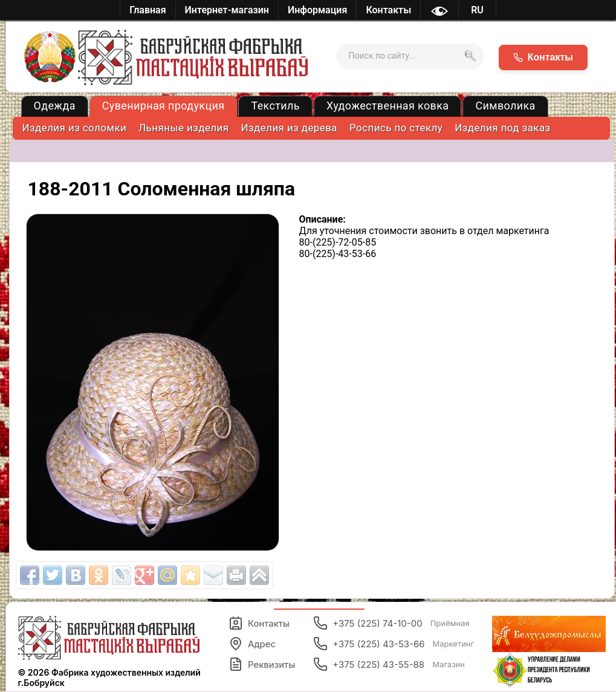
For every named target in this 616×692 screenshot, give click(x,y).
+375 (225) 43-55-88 (389, 664)
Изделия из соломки (75, 128)
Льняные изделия (183, 128)
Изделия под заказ (502, 128)
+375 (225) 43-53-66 (394, 644)
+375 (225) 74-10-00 (391, 623)
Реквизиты (262, 664)
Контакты (259, 623)
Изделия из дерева (290, 128)
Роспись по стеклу (396, 128)
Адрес (252, 644)
